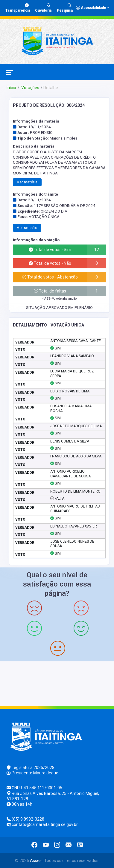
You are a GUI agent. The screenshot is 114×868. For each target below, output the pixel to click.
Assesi (36, 861)
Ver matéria (27, 182)
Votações (30, 88)
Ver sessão (27, 228)
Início (11, 88)
